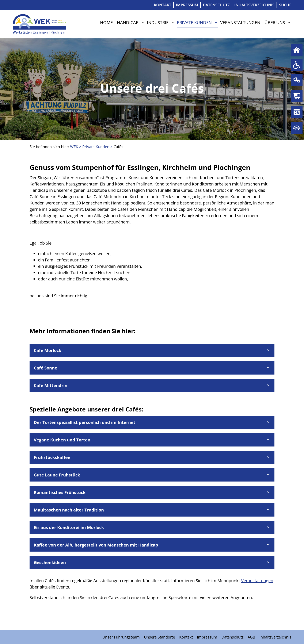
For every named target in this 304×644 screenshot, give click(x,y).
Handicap (128, 22)
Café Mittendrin (51, 385)
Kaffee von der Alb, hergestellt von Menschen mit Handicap (96, 545)
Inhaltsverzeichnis (254, 5)
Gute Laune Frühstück (57, 475)
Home (106, 22)
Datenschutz (216, 5)
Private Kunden (297, 96)
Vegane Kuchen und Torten (62, 440)
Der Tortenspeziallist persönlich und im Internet (85, 422)
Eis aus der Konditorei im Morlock (69, 527)
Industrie (158, 22)
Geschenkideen (50, 562)
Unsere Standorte (159, 637)
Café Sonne (45, 368)
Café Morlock (47, 350)
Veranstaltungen (240, 22)
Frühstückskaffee (52, 457)
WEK (74, 147)
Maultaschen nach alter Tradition (69, 510)
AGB (251, 637)
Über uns (275, 22)
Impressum (187, 5)
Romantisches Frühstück (60, 492)
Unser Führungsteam (121, 637)
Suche (285, 5)
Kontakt (163, 5)
